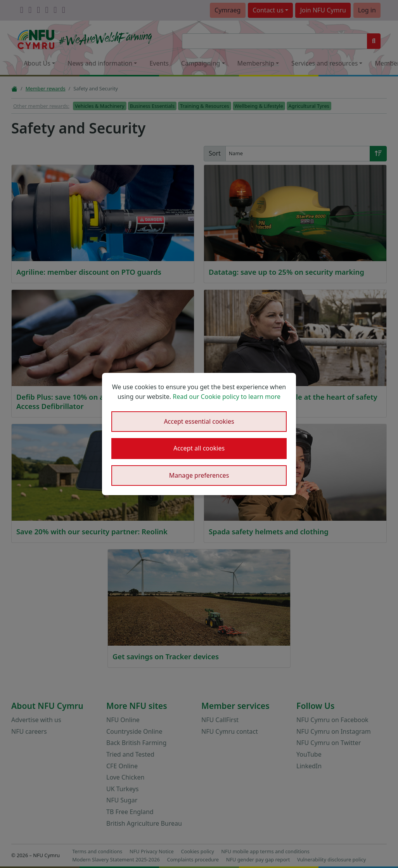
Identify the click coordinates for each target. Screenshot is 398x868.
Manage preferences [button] (199, 475)
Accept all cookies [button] (199, 448)
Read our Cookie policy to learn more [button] (227, 397)
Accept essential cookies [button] (199, 421)
